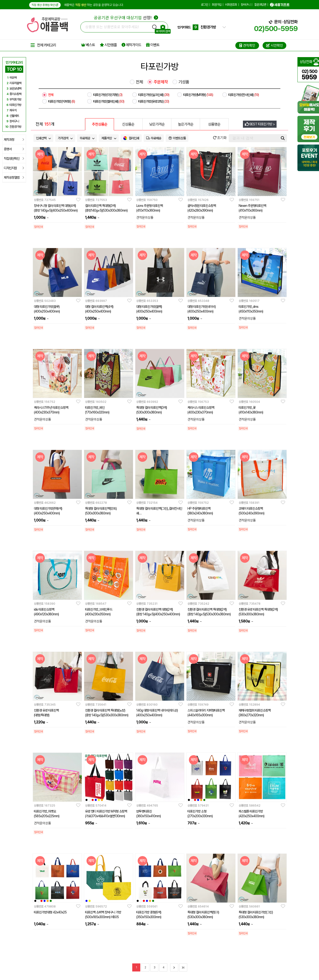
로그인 (205, 5)
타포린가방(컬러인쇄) (109, 101)
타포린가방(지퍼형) (62, 101)
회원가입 (217, 5)
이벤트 (153, 45)
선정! (126, 18)
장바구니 (246, 5)
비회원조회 (231, 5)
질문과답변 (260, 5)
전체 (139, 82)
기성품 (184, 82)
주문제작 (161, 82)
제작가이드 (131, 45)
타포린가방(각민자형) (108, 95)
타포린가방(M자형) (198, 95)
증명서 (14, 149)
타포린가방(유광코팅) (154, 101)
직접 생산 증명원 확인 (45, 5)
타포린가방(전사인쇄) (244, 95)
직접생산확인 (14, 159)
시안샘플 (108, 45)
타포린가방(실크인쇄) (154, 95)
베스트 (88, 45)
